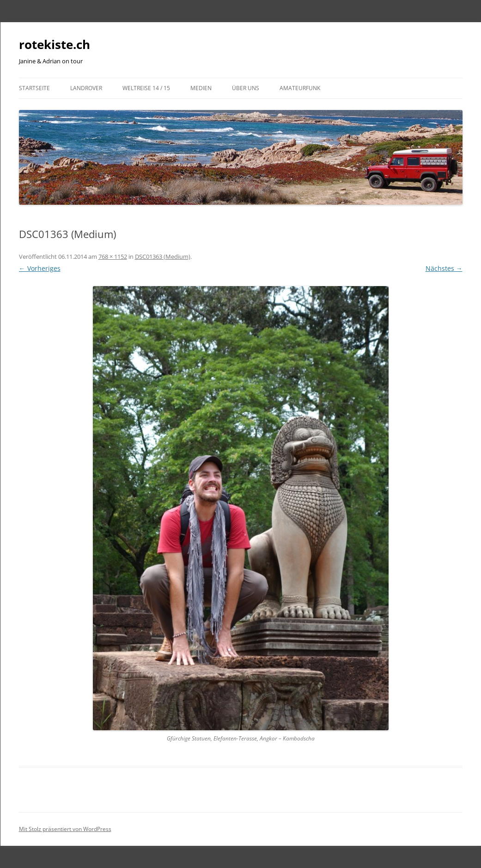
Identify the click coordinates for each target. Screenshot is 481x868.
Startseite (34, 88)
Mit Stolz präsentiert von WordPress (65, 829)
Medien (201, 88)
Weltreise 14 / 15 (146, 88)
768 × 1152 (113, 257)
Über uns (246, 88)
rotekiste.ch (55, 44)
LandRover (86, 88)
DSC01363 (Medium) (163, 257)
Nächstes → (444, 268)
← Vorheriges (40, 268)
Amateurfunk (300, 88)
